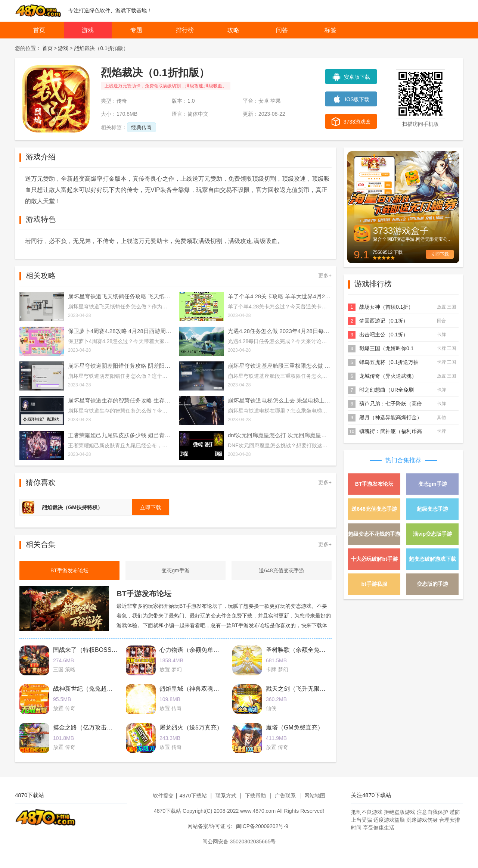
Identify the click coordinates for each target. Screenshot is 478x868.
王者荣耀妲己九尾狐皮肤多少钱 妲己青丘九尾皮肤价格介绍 (120, 435)
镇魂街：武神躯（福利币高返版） (391, 432)
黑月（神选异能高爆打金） (391, 417)
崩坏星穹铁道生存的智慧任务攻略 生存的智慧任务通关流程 (120, 400)
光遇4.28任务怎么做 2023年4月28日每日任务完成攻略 (280, 331)
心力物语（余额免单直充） (195, 650)
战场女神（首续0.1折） (386, 307)
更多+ (325, 276)
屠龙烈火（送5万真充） (191, 727)
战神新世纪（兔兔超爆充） (89, 689)
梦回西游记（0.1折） (384, 321)
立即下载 (440, 254)
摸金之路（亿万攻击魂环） (89, 727)
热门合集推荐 (403, 460)
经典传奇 (142, 127)
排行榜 (185, 30)
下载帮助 (255, 796)
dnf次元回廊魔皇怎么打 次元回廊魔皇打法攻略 (280, 435)
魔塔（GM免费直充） (295, 727)
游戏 (88, 30)
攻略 (233, 30)
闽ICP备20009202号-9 (262, 826)
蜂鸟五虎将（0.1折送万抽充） (389, 363)
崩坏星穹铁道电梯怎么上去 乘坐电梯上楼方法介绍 (280, 400)
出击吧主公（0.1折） (384, 335)
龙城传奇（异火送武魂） (388, 376)
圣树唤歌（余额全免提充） (302, 650)
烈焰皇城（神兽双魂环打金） (198, 689)
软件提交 (163, 796)
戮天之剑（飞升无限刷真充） (305, 689)
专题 (136, 30)
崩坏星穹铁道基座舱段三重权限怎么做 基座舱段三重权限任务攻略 (280, 366)
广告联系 (285, 796)
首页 (39, 30)
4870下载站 (193, 796)
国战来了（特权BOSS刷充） (91, 650)
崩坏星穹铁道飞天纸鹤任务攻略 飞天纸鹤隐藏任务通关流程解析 (120, 296)
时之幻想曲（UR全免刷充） (387, 390)
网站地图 (315, 796)
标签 (330, 30)
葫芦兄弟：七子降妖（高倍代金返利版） (391, 404)
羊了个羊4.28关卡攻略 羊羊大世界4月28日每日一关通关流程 (280, 296)
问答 (282, 30)
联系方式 (226, 796)
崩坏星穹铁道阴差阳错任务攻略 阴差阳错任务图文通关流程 (120, 366)
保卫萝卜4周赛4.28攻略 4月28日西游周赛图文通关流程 (120, 331)
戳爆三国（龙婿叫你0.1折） (386, 349)
